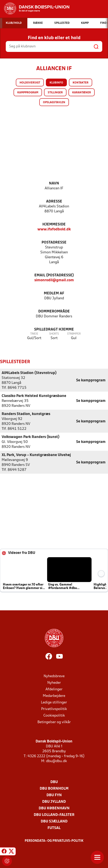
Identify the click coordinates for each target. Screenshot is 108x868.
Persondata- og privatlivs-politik (54, 841)
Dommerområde (54, 312)
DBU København (54, 808)
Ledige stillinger (54, 702)
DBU (54, 782)
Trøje (34, 334)
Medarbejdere (54, 696)
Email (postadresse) (54, 275)
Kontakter (81, 83)
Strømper (74, 334)
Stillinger (55, 93)
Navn (54, 184)
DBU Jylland (54, 802)
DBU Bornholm (54, 789)
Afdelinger (54, 689)
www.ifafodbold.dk (54, 229)
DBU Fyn (54, 795)
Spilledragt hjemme (54, 330)
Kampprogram (28, 93)
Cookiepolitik (54, 715)
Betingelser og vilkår (54, 722)
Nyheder (54, 683)
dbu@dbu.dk (56, 761)
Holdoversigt (30, 83)
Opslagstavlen (54, 102)
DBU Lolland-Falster (54, 815)
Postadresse (54, 243)
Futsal (54, 828)
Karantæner (82, 93)
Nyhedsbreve (54, 676)
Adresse (54, 202)
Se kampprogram (91, 380)
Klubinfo (56, 83)
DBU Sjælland (54, 821)
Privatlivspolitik (54, 709)
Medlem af (54, 293)
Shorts (54, 334)
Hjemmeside (54, 225)
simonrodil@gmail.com (54, 280)
